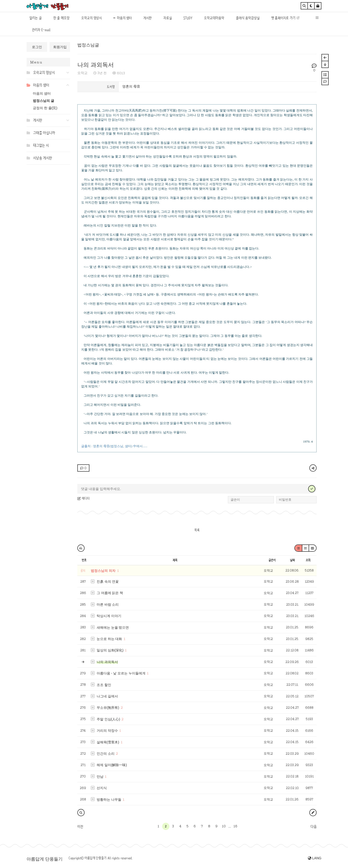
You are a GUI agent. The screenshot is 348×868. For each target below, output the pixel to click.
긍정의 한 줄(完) (45, 108)
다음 (314, 827)
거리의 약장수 (107, 731)
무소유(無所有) (108, 708)
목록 (197, 530)
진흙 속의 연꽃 (108, 581)
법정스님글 (88, 45)
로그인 (37, 47)
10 (224, 826)
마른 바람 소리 (108, 604)
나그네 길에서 (107, 696)
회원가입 (60, 47)
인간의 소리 (106, 754)
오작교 (82, 73)
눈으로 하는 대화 (109, 639)
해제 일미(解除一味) (112, 765)
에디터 (83, 498)
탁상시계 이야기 (109, 616)
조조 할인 (104, 685)
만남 (100, 777)
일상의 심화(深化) (110, 650)
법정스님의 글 (43, 101)
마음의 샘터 (42, 93)
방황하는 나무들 (109, 800)
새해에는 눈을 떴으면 (113, 627)
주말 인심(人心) (108, 719)
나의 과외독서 (96, 65)
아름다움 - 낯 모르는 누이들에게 (121, 673)
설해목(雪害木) (108, 742)
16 (235, 826)
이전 (80, 827)
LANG (315, 858)
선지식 (102, 788)
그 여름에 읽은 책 (110, 593)
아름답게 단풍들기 (45, 859)
